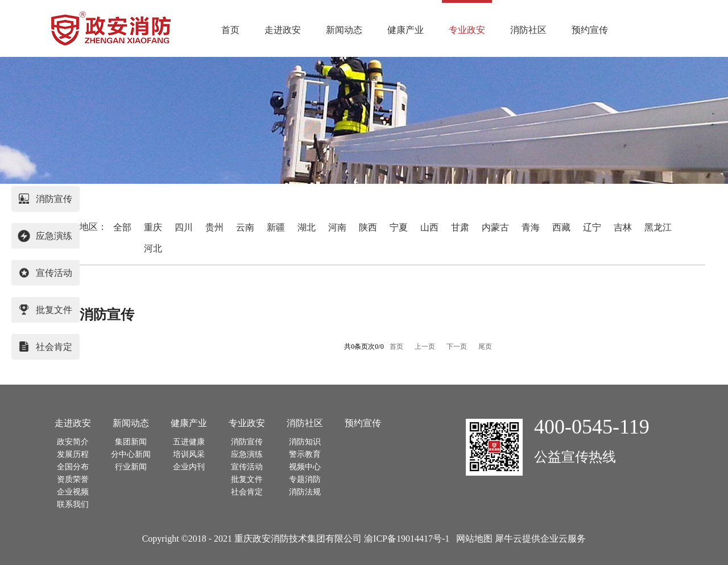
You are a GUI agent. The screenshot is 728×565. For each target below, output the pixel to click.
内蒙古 (495, 227)
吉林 (623, 227)
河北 (153, 248)
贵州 (214, 227)
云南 (245, 227)
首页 (230, 30)
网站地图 (472, 539)
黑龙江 (658, 227)
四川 (184, 227)
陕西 (368, 227)
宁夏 (399, 227)
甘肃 (460, 227)
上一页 (425, 347)
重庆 (153, 227)
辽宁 (592, 227)
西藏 (561, 227)
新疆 (276, 227)
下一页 (457, 347)
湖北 (307, 227)
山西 (429, 227)
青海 (531, 227)
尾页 (485, 347)
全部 (122, 227)
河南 (337, 227)
